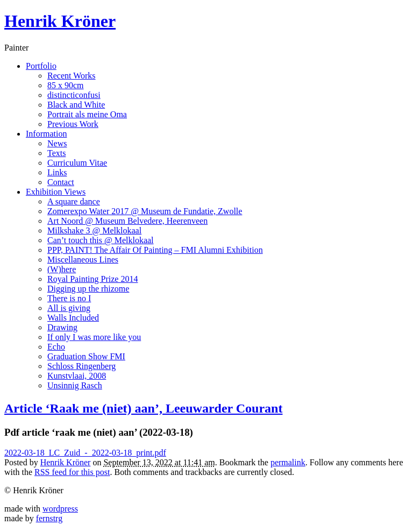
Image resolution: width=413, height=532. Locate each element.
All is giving (69, 308)
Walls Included (73, 318)
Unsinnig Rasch (75, 385)
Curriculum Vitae (77, 163)
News (57, 143)
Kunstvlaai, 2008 (77, 376)
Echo (56, 347)
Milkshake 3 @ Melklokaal (94, 230)
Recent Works (72, 76)
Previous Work (73, 124)
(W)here (62, 269)
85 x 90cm (66, 85)
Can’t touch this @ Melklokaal (101, 240)
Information (46, 134)
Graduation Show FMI (86, 356)
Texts (56, 153)
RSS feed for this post (72, 472)
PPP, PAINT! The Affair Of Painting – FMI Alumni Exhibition (155, 250)
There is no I (69, 298)
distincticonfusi (74, 95)
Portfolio (41, 66)
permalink (288, 462)
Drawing (62, 327)
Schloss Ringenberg (81, 366)
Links (57, 172)
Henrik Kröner (60, 21)
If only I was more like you (94, 337)
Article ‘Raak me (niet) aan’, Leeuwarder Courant (143, 408)
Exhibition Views (56, 192)
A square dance (74, 201)
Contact (61, 182)
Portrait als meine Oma (87, 114)
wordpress (60, 509)
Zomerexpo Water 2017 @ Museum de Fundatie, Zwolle (145, 211)
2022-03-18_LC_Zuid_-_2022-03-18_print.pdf (85, 453)
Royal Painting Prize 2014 (92, 279)
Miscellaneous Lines (83, 260)
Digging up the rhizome (88, 289)
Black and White (76, 105)
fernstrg (49, 518)
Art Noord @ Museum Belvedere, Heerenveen (127, 221)
